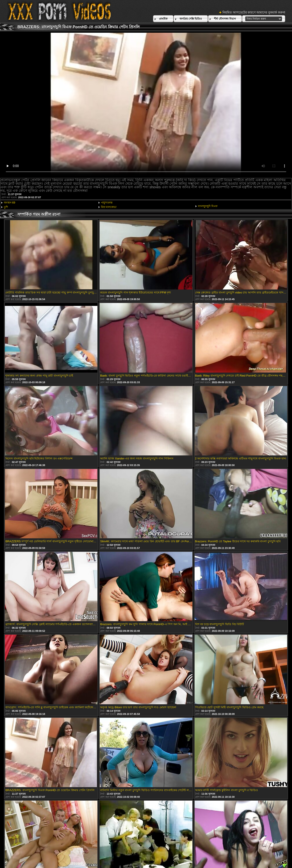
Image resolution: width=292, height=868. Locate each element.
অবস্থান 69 (9, 203)
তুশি (6, 207)
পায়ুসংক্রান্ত (107, 203)
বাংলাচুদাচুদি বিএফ (208, 206)
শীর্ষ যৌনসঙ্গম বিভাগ (225, 19)
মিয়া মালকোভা (109, 207)
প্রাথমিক (163, 19)
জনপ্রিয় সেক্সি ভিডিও (191, 19)
